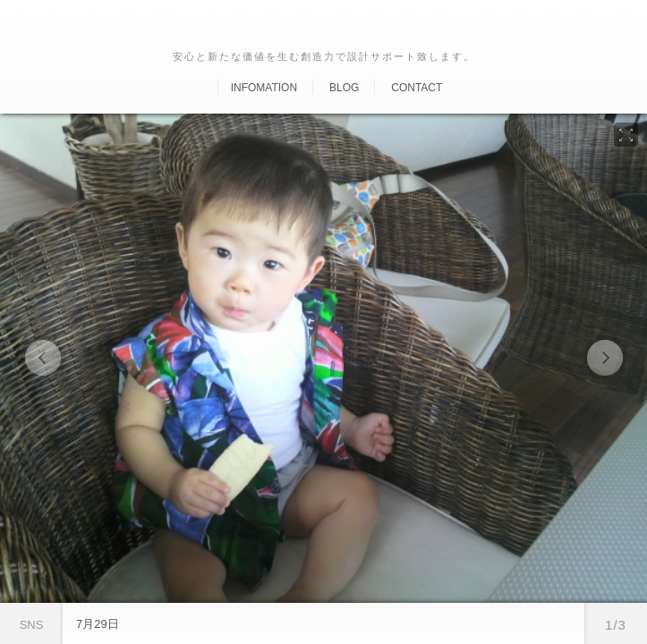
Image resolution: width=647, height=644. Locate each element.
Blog (344, 88)
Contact (417, 88)
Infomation (264, 88)
